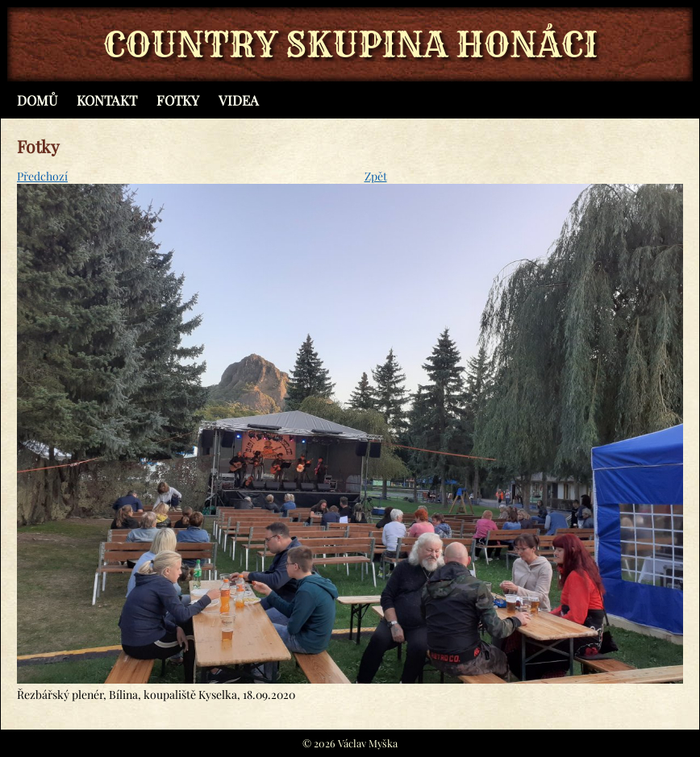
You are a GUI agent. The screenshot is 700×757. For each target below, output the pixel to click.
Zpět (376, 176)
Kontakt (107, 100)
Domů (37, 100)
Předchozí (42, 176)
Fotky (178, 100)
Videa (239, 100)
